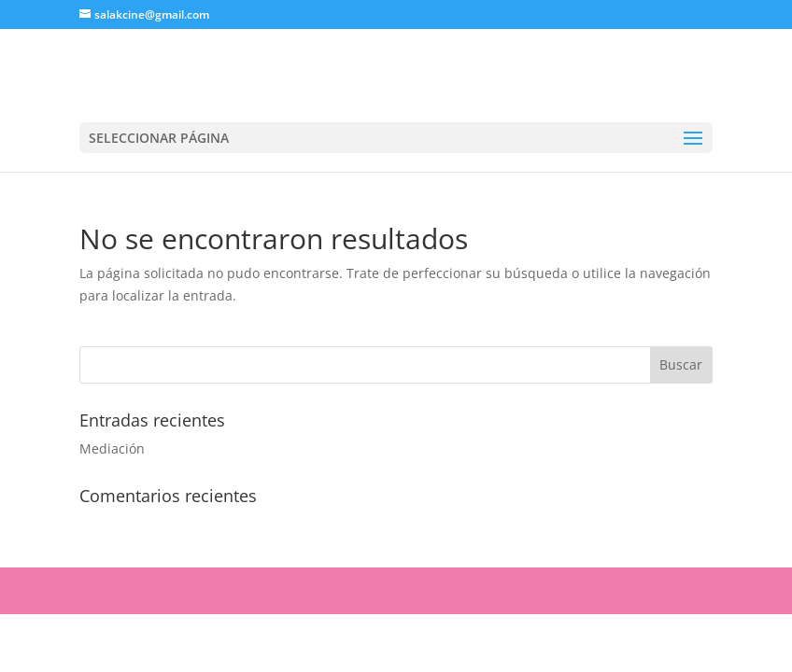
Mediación (112, 448)
